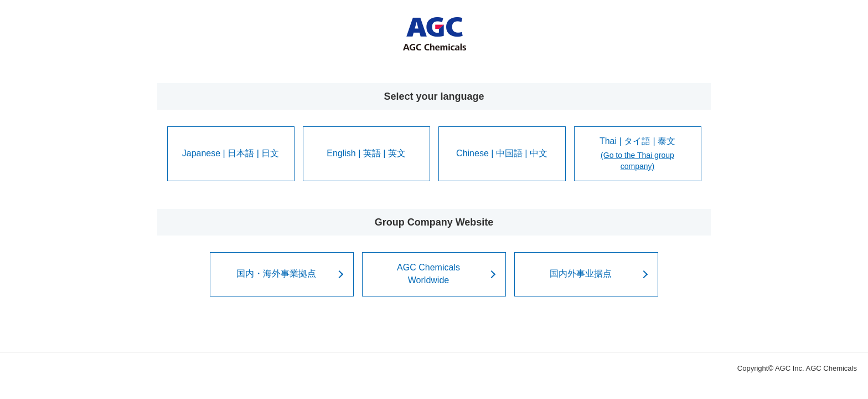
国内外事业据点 (581, 273)
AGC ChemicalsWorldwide (428, 273)
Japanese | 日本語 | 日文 (231, 153)
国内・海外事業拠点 (276, 273)
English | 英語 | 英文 (366, 153)
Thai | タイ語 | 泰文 (638, 154)
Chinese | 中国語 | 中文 (502, 153)
